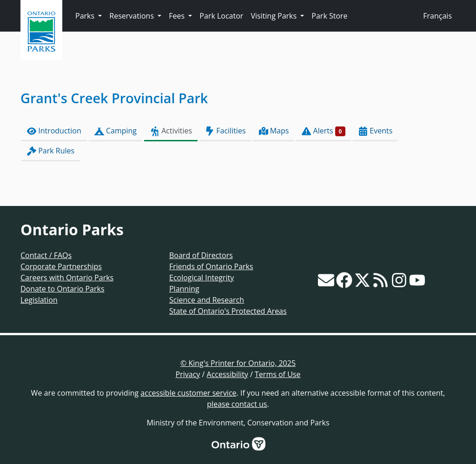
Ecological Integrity (202, 278)
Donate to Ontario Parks (63, 289)
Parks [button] (86, 16)
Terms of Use (278, 374)
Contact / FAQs (46, 255)
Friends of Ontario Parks (211, 266)
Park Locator (221, 16)
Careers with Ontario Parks (67, 278)
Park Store (329, 16)
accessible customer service (188, 393)
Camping (116, 131)
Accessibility (228, 374)
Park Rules (51, 151)
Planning (184, 289)
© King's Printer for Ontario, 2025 (238, 363)
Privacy (188, 374)
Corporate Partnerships (61, 266)
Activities (171, 131)
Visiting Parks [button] (274, 16)
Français (437, 16)
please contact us (237, 404)
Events (375, 131)
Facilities (225, 131)
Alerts (324, 131)
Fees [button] (178, 16)
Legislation (39, 300)
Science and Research (207, 300)
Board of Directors (201, 255)
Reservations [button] (132, 16)
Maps (274, 131)
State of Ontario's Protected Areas (228, 311)
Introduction (54, 131)
